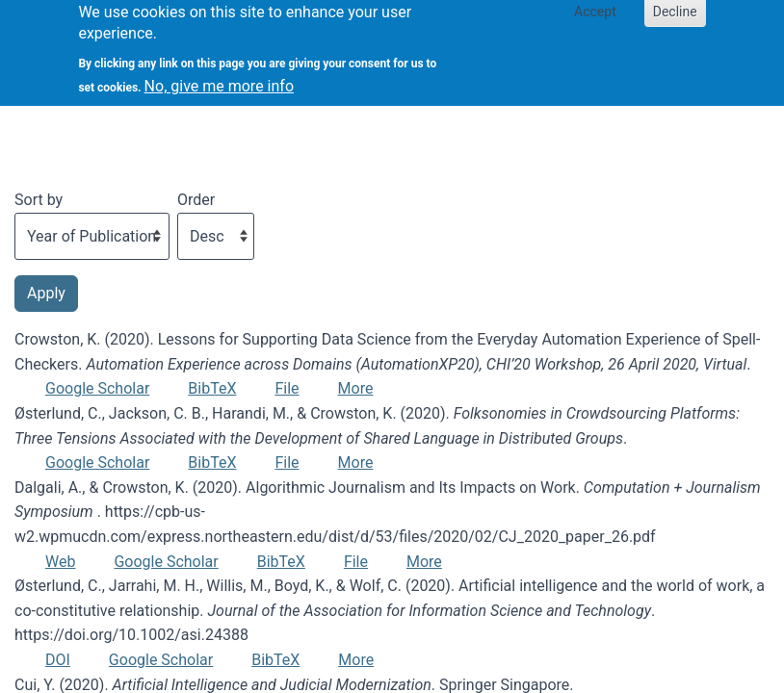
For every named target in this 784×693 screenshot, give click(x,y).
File (287, 388)
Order (196, 200)
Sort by (39, 200)
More (356, 388)
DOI (58, 660)
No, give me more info (219, 77)
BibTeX (212, 388)
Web (60, 562)
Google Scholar (97, 388)
